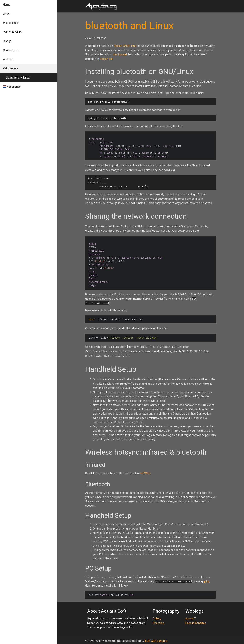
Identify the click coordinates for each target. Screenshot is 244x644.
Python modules (13, 32)
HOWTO (145, 472)
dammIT (191, 617)
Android (8, 59)
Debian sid (106, 59)
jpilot (207, 580)
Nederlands (12, 87)
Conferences (11, 50)
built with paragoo (156, 639)
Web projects (11, 23)
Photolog (158, 621)
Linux (6, 14)
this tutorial (120, 54)
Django (7, 41)
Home (7, 5)
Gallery (157, 617)
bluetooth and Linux (18, 78)
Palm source (11, 68)
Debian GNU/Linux (125, 46)
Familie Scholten (196, 621)
